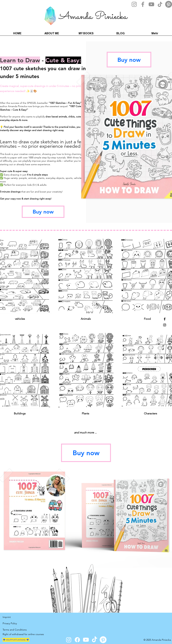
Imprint (7, 617)
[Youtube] (86, 640)
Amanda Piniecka (93, 17)
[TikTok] (160, 4)
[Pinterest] (169, 4)
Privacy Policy (10, 623)
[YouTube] (151, 4)
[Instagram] (134, 4)
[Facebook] (143, 4)
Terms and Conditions (15, 630)
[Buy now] (43, 212)
